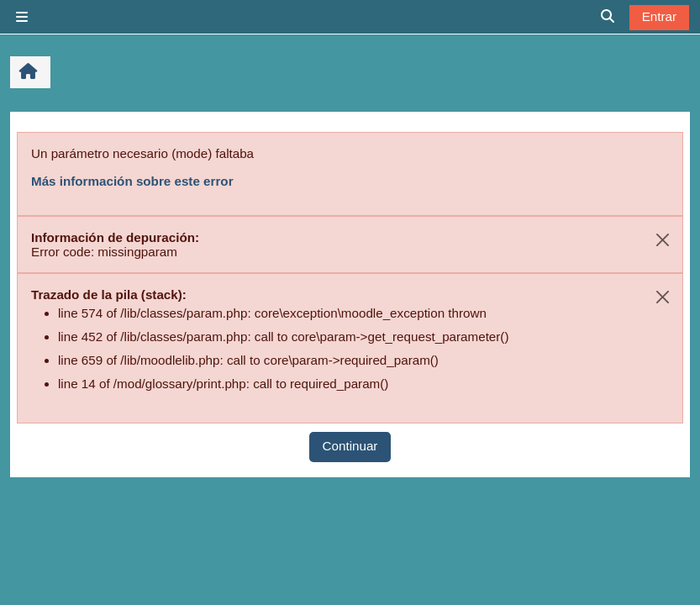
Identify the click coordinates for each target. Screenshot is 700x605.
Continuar (350, 446)
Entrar (659, 16)
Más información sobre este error (132, 181)
